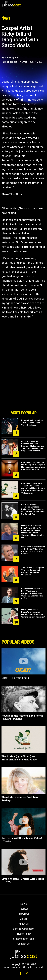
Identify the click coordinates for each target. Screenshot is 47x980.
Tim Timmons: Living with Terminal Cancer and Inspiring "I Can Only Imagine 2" (33, 571)
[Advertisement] (24, 395)
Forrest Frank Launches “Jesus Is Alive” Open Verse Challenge (32, 423)
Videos (24, 919)
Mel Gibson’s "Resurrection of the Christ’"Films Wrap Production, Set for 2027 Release (33, 550)
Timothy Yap (12, 58)
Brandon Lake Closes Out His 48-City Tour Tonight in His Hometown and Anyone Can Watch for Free (33, 466)
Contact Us (23, 944)
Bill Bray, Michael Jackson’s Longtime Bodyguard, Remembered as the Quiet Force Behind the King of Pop (33, 509)
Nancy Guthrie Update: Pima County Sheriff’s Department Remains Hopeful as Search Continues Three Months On (32, 531)
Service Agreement (24, 929)
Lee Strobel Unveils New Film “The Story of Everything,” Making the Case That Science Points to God (33, 593)
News (23, 904)
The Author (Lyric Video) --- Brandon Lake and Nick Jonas (19, 758)
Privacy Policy (23, 934)
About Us (24, 924)
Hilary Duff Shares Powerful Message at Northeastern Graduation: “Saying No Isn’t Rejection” (33, 613)
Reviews (23, 909)
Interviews (24, 914)
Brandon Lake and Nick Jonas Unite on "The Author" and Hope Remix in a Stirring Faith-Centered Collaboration (33, 488)
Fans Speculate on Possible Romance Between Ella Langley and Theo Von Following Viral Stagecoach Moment (33, 446)
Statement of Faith (23, 939)
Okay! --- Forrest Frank (15, 678)
